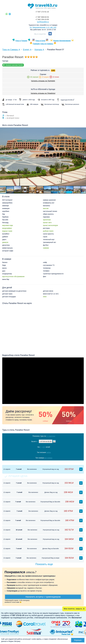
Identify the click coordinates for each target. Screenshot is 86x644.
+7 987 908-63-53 (42, 17)
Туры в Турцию (21, 41)
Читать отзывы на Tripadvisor (43, 93)
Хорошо (78, 640)
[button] (10, 190)
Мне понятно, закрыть (73, 609)
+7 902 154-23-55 (42, 19)
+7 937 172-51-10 (42, 12)
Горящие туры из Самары (43, 44)
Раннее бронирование (62, 41)
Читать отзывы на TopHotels (43, 81)
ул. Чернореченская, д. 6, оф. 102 (43, 27)
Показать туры (42, 463)
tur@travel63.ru (43, 22)
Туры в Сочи (40, 41)
